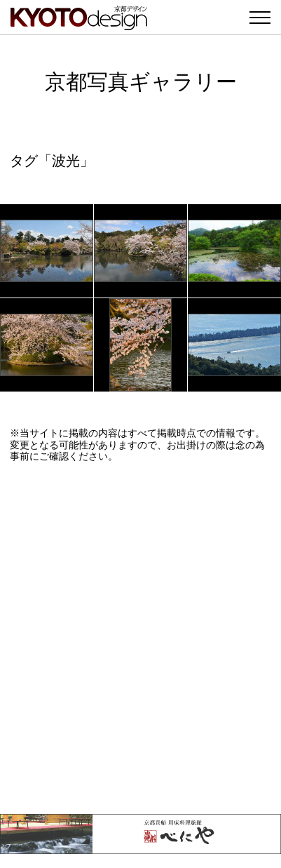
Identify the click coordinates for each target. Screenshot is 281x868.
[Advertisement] (140, 638)
